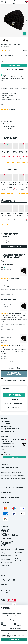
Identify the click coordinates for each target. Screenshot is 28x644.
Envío (4, 419)
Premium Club (16, 379)
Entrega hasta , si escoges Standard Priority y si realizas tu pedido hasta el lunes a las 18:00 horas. (14, 77)
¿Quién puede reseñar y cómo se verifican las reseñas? (14, 261)
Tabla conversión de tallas (6, 560)
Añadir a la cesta (14, 66)
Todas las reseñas (5, 561)
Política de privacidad (5, 591)
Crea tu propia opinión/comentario (14, 374)
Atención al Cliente (8, 432)
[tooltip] (26, 55)
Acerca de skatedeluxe (20, 552)
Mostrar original (4, 308)
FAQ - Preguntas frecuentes (10, 429)
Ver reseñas (25, 50)
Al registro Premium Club (14, 487)
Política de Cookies (5, 592)
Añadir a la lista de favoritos (14, 70)
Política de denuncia (5, 594)
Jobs (16, 555)
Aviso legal (4, 585)
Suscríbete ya (15, 457)
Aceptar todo (14, 639)
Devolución (6, 422)
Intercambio (6, 424)
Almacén (17, 554)
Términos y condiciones (6, 589)
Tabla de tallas (7, 427)
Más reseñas (14, 368)
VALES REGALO (19, 560)
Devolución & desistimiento (7, 554)
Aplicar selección (14, 629)
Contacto (3, 567)
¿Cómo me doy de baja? (19, 461)
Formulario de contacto (20, 535)
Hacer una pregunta (14, 247)
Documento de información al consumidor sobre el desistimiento (7, 557)
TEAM (17, 558)
